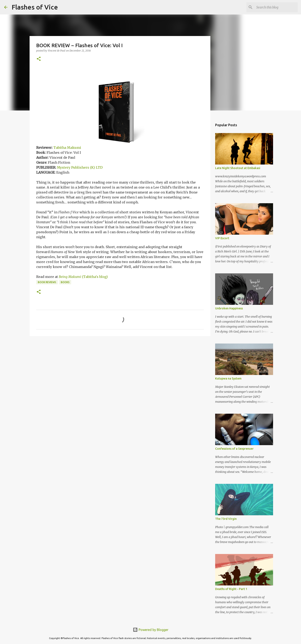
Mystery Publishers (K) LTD (80, 167)
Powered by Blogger (151, 630)
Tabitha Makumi (67, 148)
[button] (39, 59)
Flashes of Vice (35, 7)
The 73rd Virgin (226, 519)
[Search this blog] (276, 7)
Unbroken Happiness (229, 308)
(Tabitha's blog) (83, 277)
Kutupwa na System (228, 378)
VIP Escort (222, 238)
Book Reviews (47, 282)
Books (65, 282)
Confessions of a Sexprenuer (234, 449)
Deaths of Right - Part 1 (231, 589)
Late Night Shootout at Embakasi (238, 168)
